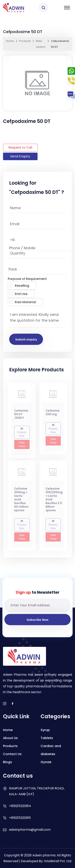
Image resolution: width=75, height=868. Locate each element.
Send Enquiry (20, 156)
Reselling (19, 286)
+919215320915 (20, 818)
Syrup (45, 730)
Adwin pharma (44, 855)
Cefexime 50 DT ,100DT (21, 416)
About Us (10, 738)
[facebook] (13, 704)
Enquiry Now (22, 434)
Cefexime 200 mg (53, 414)
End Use (18, 294)
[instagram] (5, 704)
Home (10, 41)
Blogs (7, 762)
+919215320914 (20, 806)
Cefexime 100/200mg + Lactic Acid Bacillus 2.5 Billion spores (54, 501)
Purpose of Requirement (27, 279)
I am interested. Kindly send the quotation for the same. (37, 319)
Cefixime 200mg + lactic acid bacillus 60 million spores (21, 501)
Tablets (47, 738)
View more (22, 446)
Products (25, 41)
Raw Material (23, 302)
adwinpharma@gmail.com (30, 830)
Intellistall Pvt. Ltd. (58, 861)
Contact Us (12, 754)
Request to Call (20, 147)
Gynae (46, 762)
